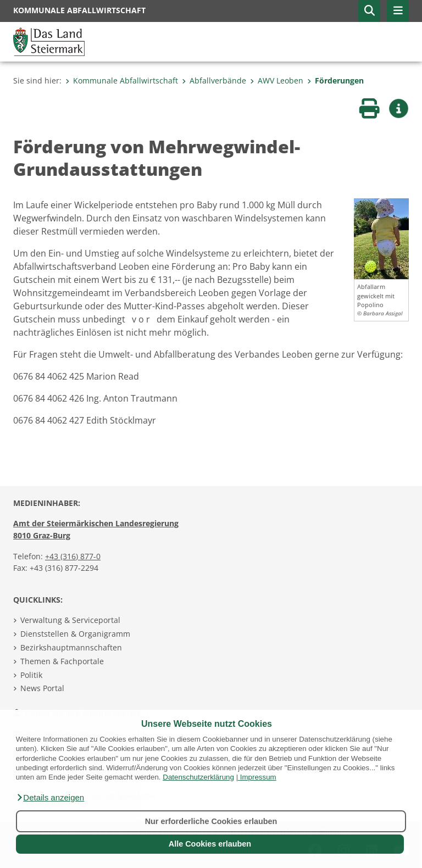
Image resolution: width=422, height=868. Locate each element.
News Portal (42, 688)
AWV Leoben (277, 80)
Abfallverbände (214, 80)
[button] (50, 798)
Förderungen (335, 80)
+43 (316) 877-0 (73, 556)
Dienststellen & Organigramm (75, 634)
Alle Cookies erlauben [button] (210, 844)
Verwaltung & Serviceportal (70, 620)
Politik (31, 675)
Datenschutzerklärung (198, 777)
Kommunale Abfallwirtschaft (122, 80)
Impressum (258, 777)
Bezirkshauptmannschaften (71, 647)
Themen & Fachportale (62, 661)
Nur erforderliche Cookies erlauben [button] (211, 821)
